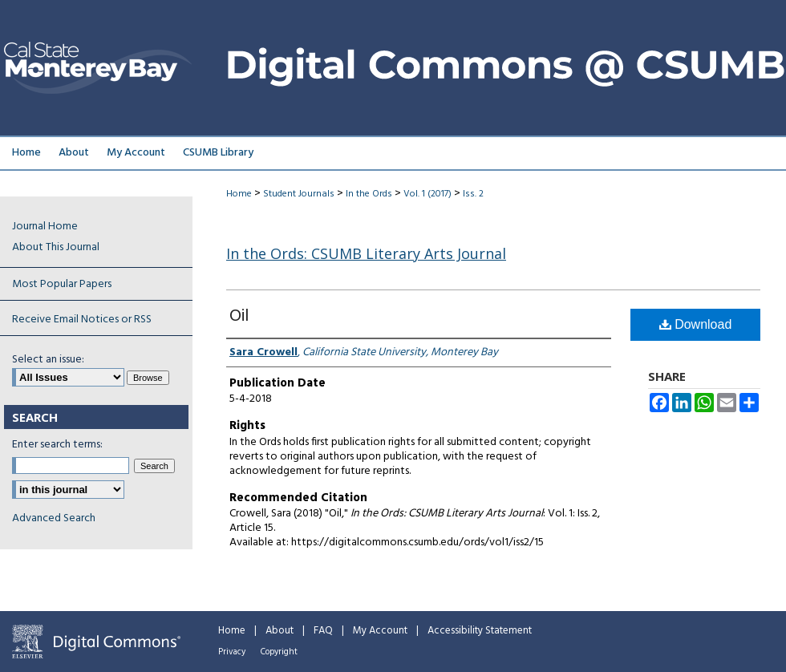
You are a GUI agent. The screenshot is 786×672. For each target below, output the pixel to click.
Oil (239, 316)
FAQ (323, 631)
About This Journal (56, 247)
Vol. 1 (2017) (427, 194)
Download (696, 324)
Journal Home (45, 227)
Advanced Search (54, 518)
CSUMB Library (218, 153)
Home (239, 194)
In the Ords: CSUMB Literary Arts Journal (366, 253)
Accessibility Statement (480, 631)
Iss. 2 (473, 194)
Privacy (232, 652)
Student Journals (299, 194)
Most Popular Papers (62, 284)
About (280, 631)
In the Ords (369, 194)
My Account (380, 631)
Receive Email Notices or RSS (82, 320)
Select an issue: (48, 360)
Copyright (279, 652)
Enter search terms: (57, 445)
